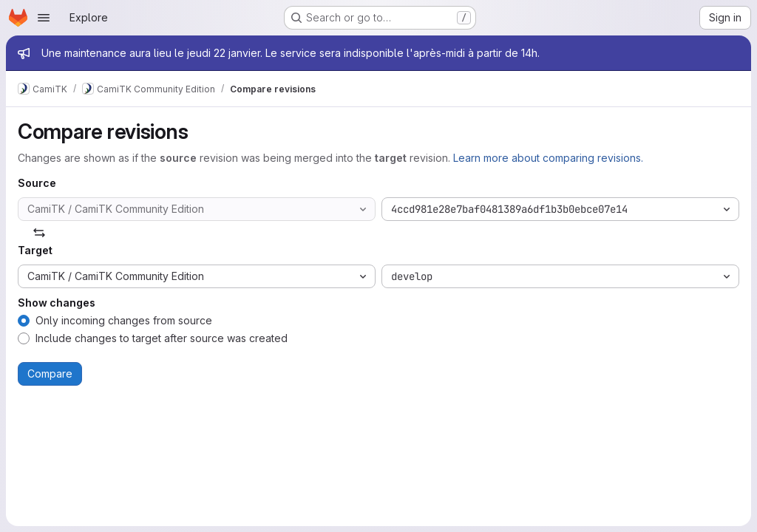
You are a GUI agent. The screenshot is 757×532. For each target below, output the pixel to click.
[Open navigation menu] (44, 18)
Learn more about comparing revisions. (548, 158)
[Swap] (39, 233)
